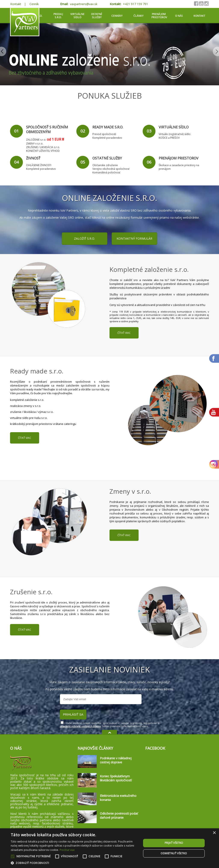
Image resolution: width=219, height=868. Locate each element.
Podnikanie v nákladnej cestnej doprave (116, 760)
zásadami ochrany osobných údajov (80, 726)
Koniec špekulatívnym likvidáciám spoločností (116, 778)
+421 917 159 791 (135, 4)
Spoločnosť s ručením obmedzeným (47, 129)
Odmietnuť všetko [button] (174, 853)
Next (216, 51)
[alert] (109, 848)
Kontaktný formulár (134, 238)
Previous (3, 51)
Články (138, 16)
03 (149, 131)
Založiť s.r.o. (84, 238)
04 (16, 162)
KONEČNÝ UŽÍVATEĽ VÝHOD (43, 151)
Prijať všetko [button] (174, 843)
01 (16, 131)
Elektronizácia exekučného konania (118, 798)
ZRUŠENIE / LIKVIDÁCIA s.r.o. (43, 147)
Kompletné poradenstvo (107, 138)
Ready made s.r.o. (108, 127)
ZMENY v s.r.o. (35, 144)
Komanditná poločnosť (106, 172)
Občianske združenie (105, 165)
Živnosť (33, 158)
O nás (179, 16)
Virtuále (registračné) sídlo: (175, 134)
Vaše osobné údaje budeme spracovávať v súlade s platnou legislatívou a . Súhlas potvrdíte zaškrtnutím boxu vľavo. (110, 725)
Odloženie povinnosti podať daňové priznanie (119, 815)
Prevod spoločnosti (104, 134)
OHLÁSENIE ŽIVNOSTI (39, 165)
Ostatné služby (97, 16)
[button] (74, 863)
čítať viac (124, 333)
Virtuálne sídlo (77, 16)
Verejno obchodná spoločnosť (111, 169)
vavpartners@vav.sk (84, 4)
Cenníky (117, 16)
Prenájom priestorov (159, 16)
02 (83, 131)
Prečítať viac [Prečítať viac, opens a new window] (67, 850)
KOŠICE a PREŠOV (169, 138)
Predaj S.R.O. (58, 16)
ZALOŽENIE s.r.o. (36, 140)
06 (149, 162)
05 (83, 162)
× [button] (214, 833)
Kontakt (16, 4)
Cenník (34, 4)
